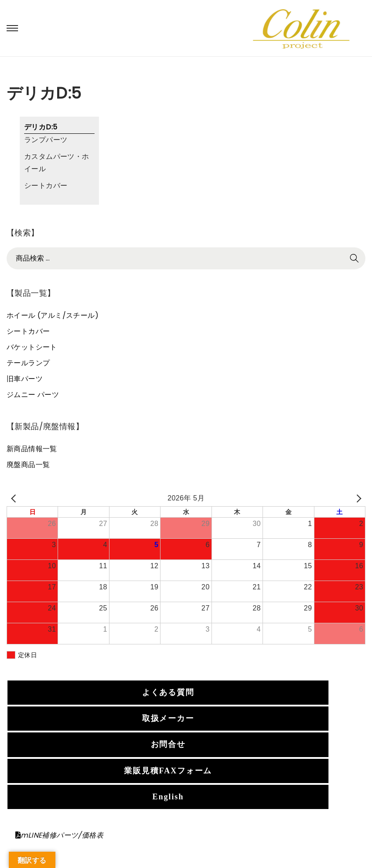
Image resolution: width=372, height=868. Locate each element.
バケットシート (32, 347)
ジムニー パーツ (33, 395)
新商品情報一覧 (32, 449)
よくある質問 (168, 692)
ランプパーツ (46, 140)
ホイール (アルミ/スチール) (53, 315)
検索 (354, 258)
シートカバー (46, 186)
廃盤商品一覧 (28, 465)
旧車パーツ (25, 379)
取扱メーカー (168, 718)
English (168, 797)
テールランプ (28, 363)
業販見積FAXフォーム (168, 771)
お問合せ (168, 744)
